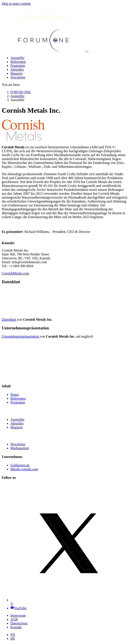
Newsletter (18, 444)
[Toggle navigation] (87, 52)
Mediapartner (20, 448)
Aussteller (17, 419)
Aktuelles (17, 423)
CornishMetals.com (15, 273)
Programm (18, 402)
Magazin (16, 427)
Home (15, 395)
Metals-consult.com (24, 469)
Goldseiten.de (20, 465)
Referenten (18, 398)
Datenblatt (9, 320)
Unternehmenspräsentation (21, 336)
